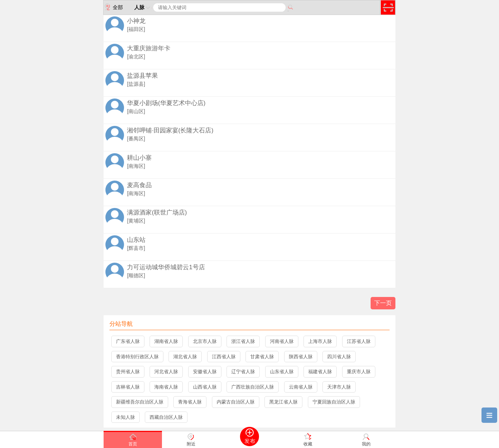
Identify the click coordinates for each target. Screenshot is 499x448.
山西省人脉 (205, 387)
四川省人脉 (339, 357)
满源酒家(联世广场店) (157, 213)
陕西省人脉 (301, 357)
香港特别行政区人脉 (137, 357)
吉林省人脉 (128, 387)
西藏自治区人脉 (166, 417)
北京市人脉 (205, 341)
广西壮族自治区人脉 (253, 387)
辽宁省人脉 (243, 372)
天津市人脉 (339, 387)
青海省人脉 (190, 402)
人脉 (143, 7)
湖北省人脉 (185, 357)
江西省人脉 (224, 357)
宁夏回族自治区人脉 (334, 402)
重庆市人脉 (359, 372)
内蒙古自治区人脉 (236, 402)
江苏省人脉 (359, 341)
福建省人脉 (320, 372)
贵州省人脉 (128, 372)
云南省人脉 (301, 387)
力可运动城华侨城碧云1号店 (166, 267)
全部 (113, 7)
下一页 (383, 303)
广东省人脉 (128, 341)
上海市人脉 (320, 341)
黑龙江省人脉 (283, 402)
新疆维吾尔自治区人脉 (140, 402)
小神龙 (136, 21)
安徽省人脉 (205, 372)
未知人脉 (125, 417)
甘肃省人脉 (262, 357)
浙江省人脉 (243, 341)
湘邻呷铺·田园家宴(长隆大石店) (170, 130)
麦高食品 (139, 185)
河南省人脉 (282, 341)
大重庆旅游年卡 (149, 48)
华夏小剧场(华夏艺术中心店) (166, 103)
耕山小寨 (139, 158)
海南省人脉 (166, 387)
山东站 (136, 240)
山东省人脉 (282, 372)
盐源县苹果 (142, 76)
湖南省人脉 (166, 341)
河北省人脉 (166, 372)
